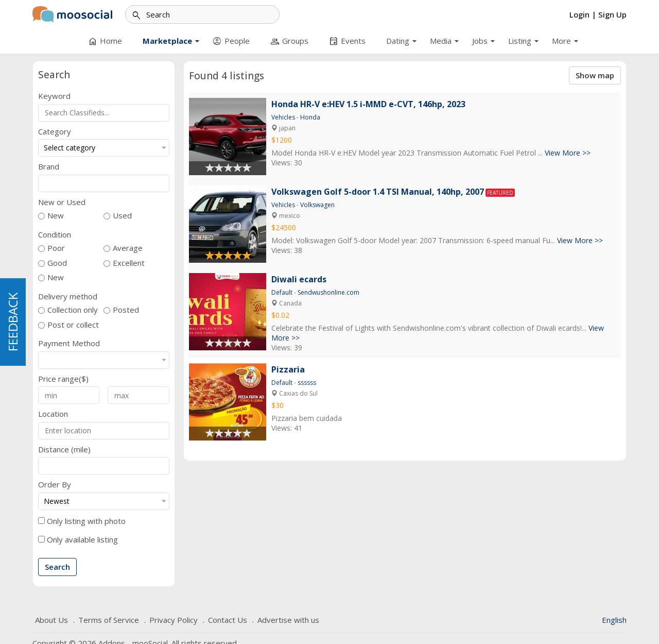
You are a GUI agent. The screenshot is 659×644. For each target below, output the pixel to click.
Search (57, 567)
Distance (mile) (64, 450)
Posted (126, 310)
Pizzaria (288, 369)
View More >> (568, 153)
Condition (55, 235)
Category (55, 132)
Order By (55, 485)
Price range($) (63, 379)
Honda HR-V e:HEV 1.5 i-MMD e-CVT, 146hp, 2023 (368, 104)
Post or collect (73, 325)
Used (122, 216)
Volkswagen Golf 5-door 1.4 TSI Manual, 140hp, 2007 (378, 192)
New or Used (62, 202)
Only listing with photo (86, 521)
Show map (595, 75)
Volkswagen (317, 205)
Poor (56, 248)
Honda (310, 117)
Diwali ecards (299, 279)
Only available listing (82, 540)
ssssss (307, 383)
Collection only (73, 310)
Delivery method (68, 296)
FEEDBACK (13, 322)
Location (53, 414)
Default (282, 292)
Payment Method (69, 343)
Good (57, 263)
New (56, 216)
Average (128, 248)
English (614, 620)
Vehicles (283, 117)
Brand (49, 167)
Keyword (54, 96)
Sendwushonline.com (328, 292)
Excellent (129, 263)
